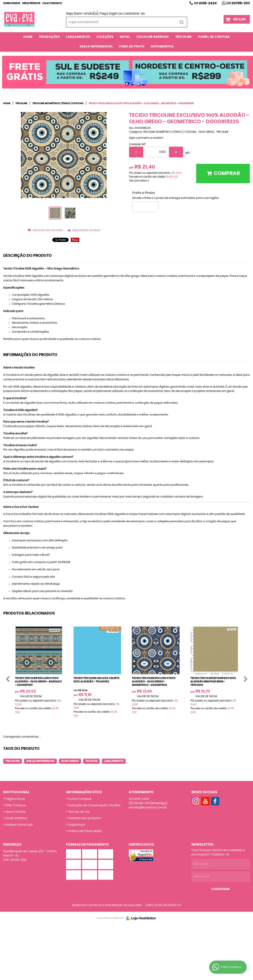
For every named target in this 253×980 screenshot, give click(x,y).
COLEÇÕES (105, 37)
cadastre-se (134, 14)
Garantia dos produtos (85, 818)
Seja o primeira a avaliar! (146, 138)
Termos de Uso (79, 812)
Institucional (16, 792)
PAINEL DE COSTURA (214, 37)
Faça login (109, 14)
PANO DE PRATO (132, 47)
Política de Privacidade (85, 831)
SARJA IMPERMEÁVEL (96, 47)
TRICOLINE (184, 37)
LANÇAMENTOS (78, 37)
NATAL (125, 37)
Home (28, 37)
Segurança (77, 825)
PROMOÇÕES (50, 37)
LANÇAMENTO (114, 761)
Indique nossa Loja (19, 825)
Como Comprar (80, 799)
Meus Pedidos (31, 3)
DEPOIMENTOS (162, 47)
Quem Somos (12, 3)
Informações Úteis (84, 792)
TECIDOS (91, 761)
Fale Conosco (52, 3)
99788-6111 (238, 3)
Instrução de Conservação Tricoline (94, 805)
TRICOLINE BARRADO (153, 37)
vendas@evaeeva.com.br (148, 808)
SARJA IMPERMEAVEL (40, 761)
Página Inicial (15, 799)
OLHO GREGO (70, 761)
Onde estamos (16, 818)
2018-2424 (205, 3)
